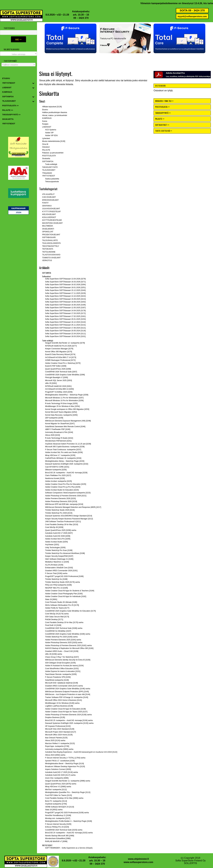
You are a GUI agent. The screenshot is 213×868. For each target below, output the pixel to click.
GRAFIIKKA (47, 206)
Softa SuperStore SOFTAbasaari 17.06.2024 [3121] (65, 328)
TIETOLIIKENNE (49, 252)
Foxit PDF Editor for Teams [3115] (59, 795)
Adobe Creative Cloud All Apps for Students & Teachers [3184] (70, 591)
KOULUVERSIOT (49, 217)
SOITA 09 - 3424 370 (192, 10)
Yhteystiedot (47, 173)
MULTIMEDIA (48, 226)
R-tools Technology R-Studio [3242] (59, 438)
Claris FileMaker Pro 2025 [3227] (58, 475)
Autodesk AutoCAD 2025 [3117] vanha (60, 775)
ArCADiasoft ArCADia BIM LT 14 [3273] (61, 357)
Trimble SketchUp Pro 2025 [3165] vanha (61, 637)
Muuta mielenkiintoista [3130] (54, 141)
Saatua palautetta (52, 179)
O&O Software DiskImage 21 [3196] (59, 559)
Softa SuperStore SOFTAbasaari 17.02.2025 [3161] (65, 316)
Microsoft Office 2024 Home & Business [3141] (64, 700)
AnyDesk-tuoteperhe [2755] (56, 804)
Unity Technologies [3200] (55, 548)
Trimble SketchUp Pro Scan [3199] (59, 550)
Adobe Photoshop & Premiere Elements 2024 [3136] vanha (68, 715)
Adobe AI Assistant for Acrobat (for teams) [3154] (64, 666)
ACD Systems (51, 130)
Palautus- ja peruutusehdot (53, 153)
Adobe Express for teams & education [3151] (63, 671)
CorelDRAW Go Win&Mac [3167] (58, 631)
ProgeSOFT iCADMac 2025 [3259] (59, 392)
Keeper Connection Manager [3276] (59, 349)
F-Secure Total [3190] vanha (56, 573)
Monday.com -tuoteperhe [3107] (58, 818)
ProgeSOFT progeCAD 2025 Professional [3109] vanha (67, 813)
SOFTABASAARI (49, 237)
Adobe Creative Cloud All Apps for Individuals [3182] (66, 596)
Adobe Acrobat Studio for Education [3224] (62, 490)
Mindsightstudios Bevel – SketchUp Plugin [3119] (64, 764)
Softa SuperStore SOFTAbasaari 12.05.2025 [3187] (65, 308)
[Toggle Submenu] (33, 83)
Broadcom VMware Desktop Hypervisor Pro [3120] (65, 766)
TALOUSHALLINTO (50, 240)
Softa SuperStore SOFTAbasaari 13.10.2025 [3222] (65, 296)
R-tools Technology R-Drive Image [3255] (61, 403)
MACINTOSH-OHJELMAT (52, 223)
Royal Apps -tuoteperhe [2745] (57, 746)
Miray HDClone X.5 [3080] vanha (58, 787)
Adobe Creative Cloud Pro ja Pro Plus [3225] (63, 487)
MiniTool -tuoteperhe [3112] (56, 790)
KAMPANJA (47, 118)
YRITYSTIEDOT (49, 176)
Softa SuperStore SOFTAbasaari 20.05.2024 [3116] (65, 331)
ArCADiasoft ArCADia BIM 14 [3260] (59, 389)
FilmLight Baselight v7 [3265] (57, 377)
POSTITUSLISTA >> (162, 107)
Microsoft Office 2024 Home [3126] (59, 735)
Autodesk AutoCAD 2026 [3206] (58, 536)
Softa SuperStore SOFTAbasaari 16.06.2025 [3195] (65, 305)
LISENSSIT (47, 127)
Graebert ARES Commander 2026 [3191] (61, 571)
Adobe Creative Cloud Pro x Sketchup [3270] (63, 363)
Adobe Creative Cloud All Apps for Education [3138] (65, 709)
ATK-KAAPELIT (48, 194)
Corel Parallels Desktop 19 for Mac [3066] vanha (64, 798)
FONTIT (45, 203)
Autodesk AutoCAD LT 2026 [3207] (59, 533)
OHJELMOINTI (48, 229)
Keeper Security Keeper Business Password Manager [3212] (69, 519)
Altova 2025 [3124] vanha (55, 740)
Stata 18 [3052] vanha (54, 810)
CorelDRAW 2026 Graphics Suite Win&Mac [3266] (65, 375)
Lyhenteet (46, 138)
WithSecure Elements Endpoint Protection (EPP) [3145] (67, 692)
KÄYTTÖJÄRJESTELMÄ (52, 220)
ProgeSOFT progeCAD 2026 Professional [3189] (64, 576)
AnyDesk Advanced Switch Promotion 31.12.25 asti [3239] (68, 444)
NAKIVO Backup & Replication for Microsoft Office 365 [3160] (69, 648)
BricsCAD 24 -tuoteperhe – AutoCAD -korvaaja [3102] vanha (69, 833)
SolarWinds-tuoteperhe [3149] (57, 680)
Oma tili (45, 144)
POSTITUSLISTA (49, 156)
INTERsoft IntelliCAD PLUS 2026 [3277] (61, 346)
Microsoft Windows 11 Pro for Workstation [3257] (64, 398)
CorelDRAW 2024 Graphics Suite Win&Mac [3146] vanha (68, 689)
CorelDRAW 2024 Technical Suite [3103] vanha (64, 830)
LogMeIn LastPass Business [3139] (59, 706)
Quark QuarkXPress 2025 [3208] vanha (61, 530)
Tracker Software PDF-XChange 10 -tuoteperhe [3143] (67, 697)
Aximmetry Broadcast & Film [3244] (59, 432)
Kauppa (45, 124)
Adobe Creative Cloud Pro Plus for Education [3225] (66, 484)
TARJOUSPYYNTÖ (50, 167)
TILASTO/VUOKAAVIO (51, 255)
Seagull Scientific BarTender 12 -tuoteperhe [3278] (65, 343)
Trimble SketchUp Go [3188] (56, 579)
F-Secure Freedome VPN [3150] (58, 677)
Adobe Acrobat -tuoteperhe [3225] (58, 481)
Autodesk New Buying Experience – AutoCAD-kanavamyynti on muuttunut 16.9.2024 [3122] (81, 752)
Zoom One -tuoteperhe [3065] (57, 778)
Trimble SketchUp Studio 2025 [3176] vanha (62, 582)
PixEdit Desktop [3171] (54, 619)
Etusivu (45, 110)
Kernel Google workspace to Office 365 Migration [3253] (67, 409)
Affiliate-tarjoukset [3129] (52, 107)
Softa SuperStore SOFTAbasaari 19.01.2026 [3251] (65, 288)
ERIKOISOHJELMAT (50, 200)
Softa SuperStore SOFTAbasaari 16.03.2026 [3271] (65, 282)
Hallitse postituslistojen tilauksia (55, 112)
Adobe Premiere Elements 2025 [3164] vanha (63, 640)
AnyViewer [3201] (52, 545)
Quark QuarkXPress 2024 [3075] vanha (61, 784)
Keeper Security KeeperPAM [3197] (59, 556)
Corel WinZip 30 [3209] (54, 527)
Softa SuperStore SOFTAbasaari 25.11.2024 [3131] (65, 325)
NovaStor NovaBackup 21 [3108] (58, 815)
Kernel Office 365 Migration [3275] (59, 352)
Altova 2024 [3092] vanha (55, 755)
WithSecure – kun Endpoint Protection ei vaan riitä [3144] (68, 694)
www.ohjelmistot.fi (138, 859)
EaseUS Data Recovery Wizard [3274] (60, 354)
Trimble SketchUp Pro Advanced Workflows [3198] (65, 553)
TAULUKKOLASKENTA (51, 243)
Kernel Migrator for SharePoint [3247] (60, 424)
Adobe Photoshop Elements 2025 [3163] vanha (64, 643)
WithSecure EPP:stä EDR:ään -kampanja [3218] (64, 504)
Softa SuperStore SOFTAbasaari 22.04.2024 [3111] (65, 334)
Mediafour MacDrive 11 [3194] (57, 562)
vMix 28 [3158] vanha (54, 654)
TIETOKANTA (48, 249)
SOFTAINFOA (48, 161)
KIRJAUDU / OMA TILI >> (164, 101)
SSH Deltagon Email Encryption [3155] (60, 663)
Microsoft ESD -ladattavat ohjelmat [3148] (61, 683)
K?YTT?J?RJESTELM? (51, 212)
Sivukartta (46, 159)
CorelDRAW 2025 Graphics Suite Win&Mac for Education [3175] (70, 611)
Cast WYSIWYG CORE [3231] (57, 467)
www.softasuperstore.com (138, 862)
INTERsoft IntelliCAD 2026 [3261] (58, 386)
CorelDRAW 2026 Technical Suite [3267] (61, 372)
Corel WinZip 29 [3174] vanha (57, 614)
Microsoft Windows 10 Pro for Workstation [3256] (64, 401)
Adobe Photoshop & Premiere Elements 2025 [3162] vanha (68, 645)
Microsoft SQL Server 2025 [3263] (59, 380)
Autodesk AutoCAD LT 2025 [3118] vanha (62, 772)
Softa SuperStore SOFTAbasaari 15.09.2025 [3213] (65, 299)
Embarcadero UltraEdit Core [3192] (59, 568)
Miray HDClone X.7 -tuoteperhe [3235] (60, 455)
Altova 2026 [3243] (53, 435)
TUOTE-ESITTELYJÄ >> (164, 131)
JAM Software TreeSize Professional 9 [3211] (63, 522)
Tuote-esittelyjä (51, 164)
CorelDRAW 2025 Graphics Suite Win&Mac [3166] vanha (68, 634)
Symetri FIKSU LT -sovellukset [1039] (60, 761)
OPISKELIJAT (48, 232)
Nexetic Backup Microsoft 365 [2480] (60, 836)
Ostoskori (46, 147)
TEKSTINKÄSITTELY (51, 246)
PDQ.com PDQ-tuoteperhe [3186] (58, 585)
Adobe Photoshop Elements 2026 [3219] (61, 501)
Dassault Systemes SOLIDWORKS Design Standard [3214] (69, 516)
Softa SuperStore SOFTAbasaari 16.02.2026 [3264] (65, 285)
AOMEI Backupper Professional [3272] (60, 360)
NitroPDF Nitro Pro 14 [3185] (56, 588)
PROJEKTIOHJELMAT (51, 235)
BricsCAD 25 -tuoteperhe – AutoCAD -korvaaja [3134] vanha (69, 720)
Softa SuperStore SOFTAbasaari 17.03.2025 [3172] (65, 313)
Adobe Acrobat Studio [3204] (56, 542)
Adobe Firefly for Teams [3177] (57, 608)
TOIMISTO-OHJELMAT (51, 258)
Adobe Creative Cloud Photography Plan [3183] (64, 594)
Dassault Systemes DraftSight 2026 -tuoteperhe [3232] (67, 464)
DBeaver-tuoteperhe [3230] (56, 470)
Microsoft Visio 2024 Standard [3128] (60, 729)
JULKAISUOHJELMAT (51, 209)
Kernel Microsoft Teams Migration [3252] (61, 412)
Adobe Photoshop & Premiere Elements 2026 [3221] (66, 496)
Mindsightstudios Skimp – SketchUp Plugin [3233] (65, 461)
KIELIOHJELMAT (49, 214)
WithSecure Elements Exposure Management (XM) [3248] (68, 421)
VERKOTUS (47, 260)
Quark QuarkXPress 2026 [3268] (58, 369)
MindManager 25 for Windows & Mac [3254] (62, 406)
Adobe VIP (49, 133)
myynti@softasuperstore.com (192, 16)
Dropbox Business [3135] (55, 717)
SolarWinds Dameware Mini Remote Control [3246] (65, 427)
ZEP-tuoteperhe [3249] (54, 418)
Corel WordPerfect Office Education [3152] (62, 669)
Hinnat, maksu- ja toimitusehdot (55, 115)
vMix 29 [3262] (51, 383)
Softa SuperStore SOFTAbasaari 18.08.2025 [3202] (65, 302)
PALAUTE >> (160, 119)
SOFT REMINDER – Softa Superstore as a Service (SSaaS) (69, 848)
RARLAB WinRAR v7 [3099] (56, 841)
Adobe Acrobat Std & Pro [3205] (58, 539)
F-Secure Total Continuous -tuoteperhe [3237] (63, 450)
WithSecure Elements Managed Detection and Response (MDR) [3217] (73, 507)
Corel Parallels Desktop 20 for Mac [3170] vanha (64, 622)
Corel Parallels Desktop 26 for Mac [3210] (62, 524)
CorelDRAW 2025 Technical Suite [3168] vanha (64, 628)
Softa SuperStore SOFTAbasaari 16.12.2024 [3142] (65, 322)
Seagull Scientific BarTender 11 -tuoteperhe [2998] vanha (68, 781)
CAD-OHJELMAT (49, 197)
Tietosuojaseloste (52, 182)
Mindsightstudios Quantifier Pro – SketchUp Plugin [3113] (68, 792)
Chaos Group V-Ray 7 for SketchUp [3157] (62, 657)
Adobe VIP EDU (51, 135)
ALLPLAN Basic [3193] (54, 565)
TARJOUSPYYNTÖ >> (163, 113)
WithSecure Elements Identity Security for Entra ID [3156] (68, 660)
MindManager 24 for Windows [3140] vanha (62, 703)
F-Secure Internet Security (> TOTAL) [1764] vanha (65, 758)
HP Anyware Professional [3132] (58, 726)
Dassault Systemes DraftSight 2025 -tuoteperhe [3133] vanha (69, 723)
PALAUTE (46, 150)
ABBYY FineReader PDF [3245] (58, 429)
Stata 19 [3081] (51, 599)
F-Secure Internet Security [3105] (58, 824)
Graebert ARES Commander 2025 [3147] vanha (64, 686)
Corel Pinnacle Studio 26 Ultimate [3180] (61, 602)
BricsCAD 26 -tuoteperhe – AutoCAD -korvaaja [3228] (66, 473)
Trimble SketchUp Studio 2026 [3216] (60, 510)
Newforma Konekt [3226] (55, 478)
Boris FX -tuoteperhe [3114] (56, 801)
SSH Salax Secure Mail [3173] (57, 617)
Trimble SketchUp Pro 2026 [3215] (59, 513)
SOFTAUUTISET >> (162, 125)
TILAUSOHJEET (49, 170)
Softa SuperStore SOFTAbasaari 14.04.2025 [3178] (65, 311)
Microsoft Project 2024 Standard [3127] (60, 732)
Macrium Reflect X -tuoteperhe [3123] (60, 743)
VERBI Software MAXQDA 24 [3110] (60, 807)
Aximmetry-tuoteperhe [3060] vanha (59, 749)
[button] (71, 38)
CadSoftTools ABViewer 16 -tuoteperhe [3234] (63, 458)
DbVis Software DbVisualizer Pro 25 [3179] (62, 605)
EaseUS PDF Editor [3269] (56, 366)
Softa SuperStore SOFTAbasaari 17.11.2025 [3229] (65, 293)
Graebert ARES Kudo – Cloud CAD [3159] (62, 651)
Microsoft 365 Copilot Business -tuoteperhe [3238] (65, 447)
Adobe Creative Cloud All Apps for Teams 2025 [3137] (66, 712)
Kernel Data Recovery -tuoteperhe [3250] (61, 415)
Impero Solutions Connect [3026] (58, 769)
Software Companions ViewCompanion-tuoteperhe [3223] (68, 493)
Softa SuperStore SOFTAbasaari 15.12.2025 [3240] (65, 290)
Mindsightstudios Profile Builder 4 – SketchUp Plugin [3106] (68, 821)
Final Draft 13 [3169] (53, 625)
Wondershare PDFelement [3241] (58, 441)
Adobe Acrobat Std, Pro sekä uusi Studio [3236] (64, 452)
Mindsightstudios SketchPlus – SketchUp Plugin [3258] (67, 395)
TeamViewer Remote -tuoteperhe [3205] (61, 674)
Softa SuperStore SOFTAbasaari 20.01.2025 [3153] (65, 319)
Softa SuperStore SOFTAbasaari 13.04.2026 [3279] (65, 279)
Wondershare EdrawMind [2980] (58, 838)
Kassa (45, 121)
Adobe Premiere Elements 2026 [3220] (60, 498)
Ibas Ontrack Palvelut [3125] (56, 738)
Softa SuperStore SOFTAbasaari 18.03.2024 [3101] (65, 336)
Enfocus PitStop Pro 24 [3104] (57, 827)
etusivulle (86, 80)
